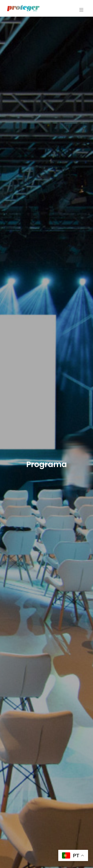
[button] (81, 10)
